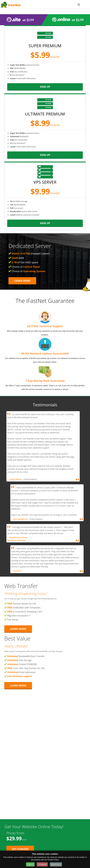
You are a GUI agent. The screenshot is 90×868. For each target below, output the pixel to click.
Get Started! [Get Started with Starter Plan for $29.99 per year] (20, 849)
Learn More (22, 281)
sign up (45, 87)
